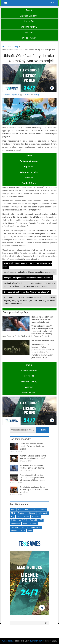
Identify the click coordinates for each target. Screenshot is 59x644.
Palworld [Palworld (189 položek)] (33, 520)
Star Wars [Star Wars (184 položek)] (15, 527)
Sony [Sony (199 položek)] (25, 524)
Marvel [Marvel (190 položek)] (26, 517)
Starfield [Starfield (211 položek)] (34, 524)
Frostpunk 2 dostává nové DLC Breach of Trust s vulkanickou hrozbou (32, 446)
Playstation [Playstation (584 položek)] (16, 524)
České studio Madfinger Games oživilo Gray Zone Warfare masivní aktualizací (34, 490)
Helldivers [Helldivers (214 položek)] (31, 513)
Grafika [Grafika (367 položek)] (21, 513)
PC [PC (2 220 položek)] (41, 520)
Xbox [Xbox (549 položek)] (30, 531)
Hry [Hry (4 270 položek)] (13, 517)
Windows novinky (29, 27)
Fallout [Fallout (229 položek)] (43, 510)
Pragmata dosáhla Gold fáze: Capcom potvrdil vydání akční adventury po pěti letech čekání (32, 478)
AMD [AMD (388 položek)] (13, 510)
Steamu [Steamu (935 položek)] (14, 531)
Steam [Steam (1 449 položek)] (25, 527)
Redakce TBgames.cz (12, 95)
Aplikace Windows (29, 16)
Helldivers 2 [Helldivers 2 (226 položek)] (43, 513)
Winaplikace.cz (8, 641)
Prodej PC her (29, 38)
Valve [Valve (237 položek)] (23, 531)
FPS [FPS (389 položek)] (13, 513)
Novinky (36, 95)
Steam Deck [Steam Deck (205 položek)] (36, 527)
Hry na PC (29, 21)
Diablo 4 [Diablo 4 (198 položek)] (34, 510)
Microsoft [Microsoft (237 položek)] (36, 517)
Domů (29, 10)
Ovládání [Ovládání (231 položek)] (23, 520)
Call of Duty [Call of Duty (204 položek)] (23, 510)
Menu (53, 3)
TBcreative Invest (37, 641)
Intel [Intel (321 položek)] (19, 517)
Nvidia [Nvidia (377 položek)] (14, 520)
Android (29, 32)
